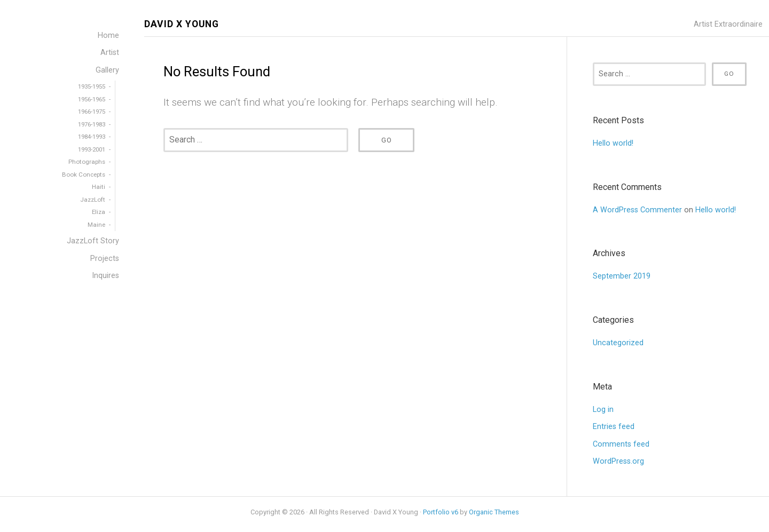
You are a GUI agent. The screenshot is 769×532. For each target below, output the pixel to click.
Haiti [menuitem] (99, 187)
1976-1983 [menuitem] (92, 124)
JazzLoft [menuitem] (93, 200)
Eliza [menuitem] (99, 212)
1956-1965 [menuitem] (92, 99)
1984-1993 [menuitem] (92, 137)
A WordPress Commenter (637, 210)
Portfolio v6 (441, 512)
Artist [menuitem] (110, 53)
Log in (603, 410)
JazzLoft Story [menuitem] (93, 241)
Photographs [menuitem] (87, 162)
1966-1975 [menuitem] (92, 112)
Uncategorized (618, 343)
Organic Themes (494, 512)
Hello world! (613, 143)
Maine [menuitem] (96, 225)
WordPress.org (618, 461)
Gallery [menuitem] (107, 70)
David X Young (182, 24)
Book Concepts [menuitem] (84, 174)
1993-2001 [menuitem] (92, 149)
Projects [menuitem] (105, 259)
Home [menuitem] (108, 35)
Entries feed (614, 427)
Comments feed (621, 444)
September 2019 (622, 276)
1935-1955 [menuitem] (92, 86)
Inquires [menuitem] (105, 276)
